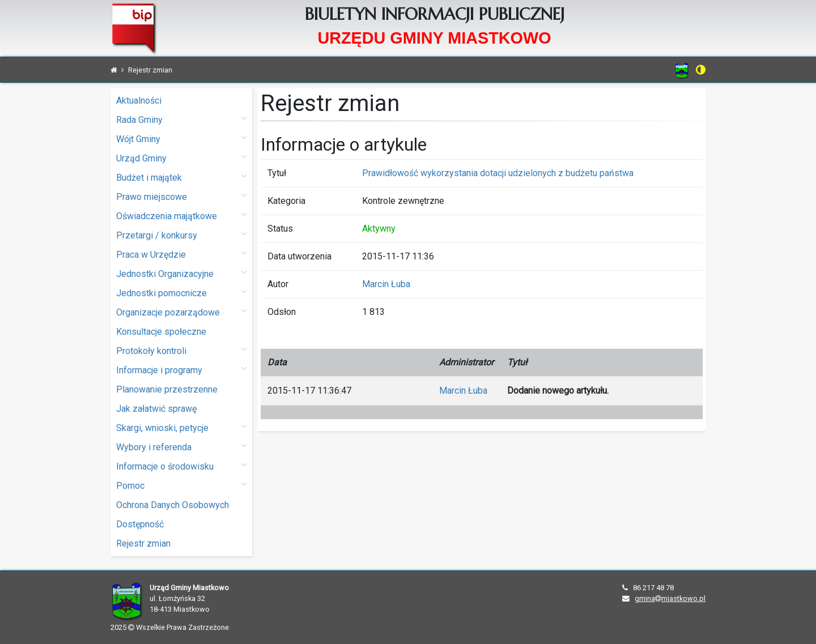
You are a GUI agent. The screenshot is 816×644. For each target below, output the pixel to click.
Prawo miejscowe (181, 196)
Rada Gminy (181, 119)
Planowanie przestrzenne (167, 389)
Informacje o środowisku (181, 466)
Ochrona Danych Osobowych (173, 505)
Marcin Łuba (386, 284)
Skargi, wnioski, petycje (181, 427)
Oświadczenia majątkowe (181, 216)
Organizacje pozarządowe (181, 312)
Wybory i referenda (181, 447)
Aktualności (139, 101)
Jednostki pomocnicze (181, 293)
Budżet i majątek (181, 177)
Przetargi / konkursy (181, 235)
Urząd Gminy (181, 158)
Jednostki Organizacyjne (181, 273)
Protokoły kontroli (181, 350)
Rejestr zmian (143, 543)
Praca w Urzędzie (181, 254)
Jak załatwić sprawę (156, 409)
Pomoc (181, 485)
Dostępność (140, 524)
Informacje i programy (181, 370)
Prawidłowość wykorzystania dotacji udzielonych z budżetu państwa (498, 173)
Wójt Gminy (181, 138)
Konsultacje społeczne (161, 332)
